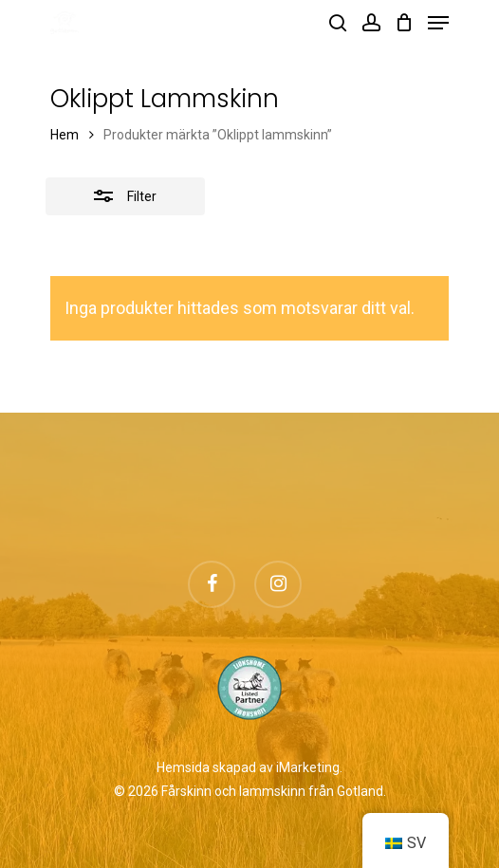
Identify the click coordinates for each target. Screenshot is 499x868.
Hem (65, 135)
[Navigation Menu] (438, 23)
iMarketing (308, 767)
